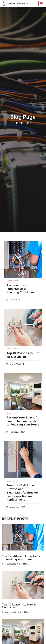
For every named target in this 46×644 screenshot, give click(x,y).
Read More (24, 564)
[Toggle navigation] (41, 3)
